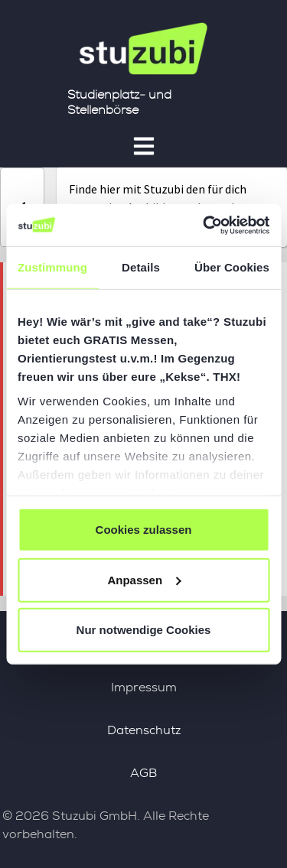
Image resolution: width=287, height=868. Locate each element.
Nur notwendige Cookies (144, 630)
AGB (143, 773)
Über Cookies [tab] (232, 267)
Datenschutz (144, 730)
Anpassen (144, 579)
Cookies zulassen (144, 530)
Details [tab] (141, 267)
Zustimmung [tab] (52, 267)
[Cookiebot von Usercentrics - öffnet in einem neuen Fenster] (204, 225)
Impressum (144, 687)
